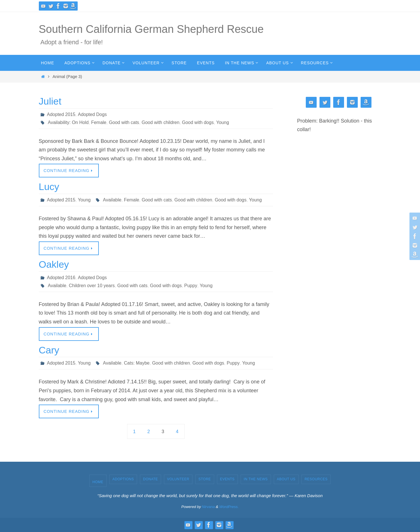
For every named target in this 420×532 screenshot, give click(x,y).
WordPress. (229, 507)
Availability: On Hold (68, 122)
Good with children (161, 122)
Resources (316, 479)
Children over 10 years (92, 286)
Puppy (191, 286)
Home (98, 482)
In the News (256, 479)
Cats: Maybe (137, 363)
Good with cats (124, 122)
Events (227, 479)
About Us (286, 479)
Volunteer (178, 479)
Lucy (49, 187)
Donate (150, 479)
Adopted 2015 (61, 114)
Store (205, 479)
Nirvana (208, 507)
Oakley (54, 264)
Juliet (50, 101)
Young (223, 122)
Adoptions (123, 479)
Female (99, 122)
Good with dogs (198, 122)
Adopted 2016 (61, 278)
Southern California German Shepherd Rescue (151, 29)
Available (112, 200)
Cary (49, 350)
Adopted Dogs (92, 114)
